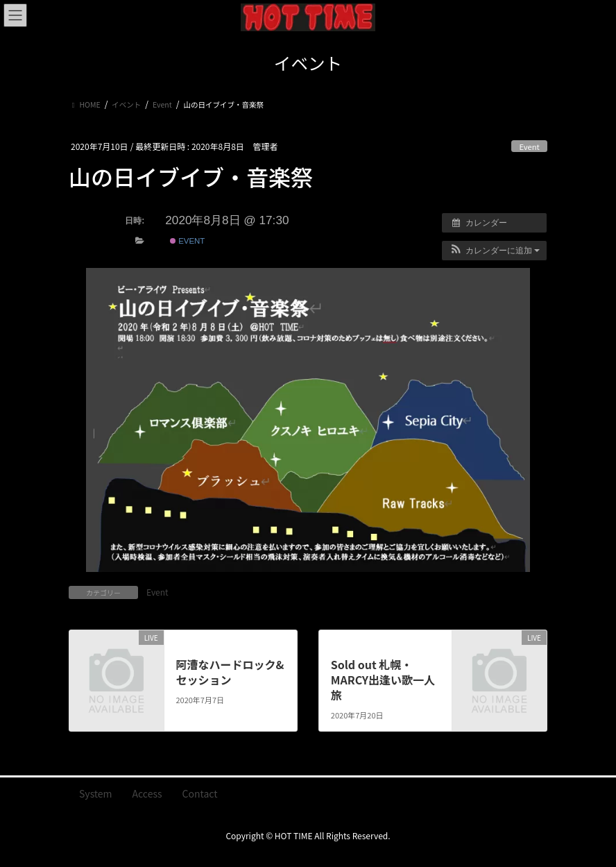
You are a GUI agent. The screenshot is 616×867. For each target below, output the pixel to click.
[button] (494, 251)
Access (147, 793)
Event (529, 146)
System (96, 793)
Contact (200, 793)
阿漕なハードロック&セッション (230, 672)
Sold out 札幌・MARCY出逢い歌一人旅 (383, 680)
